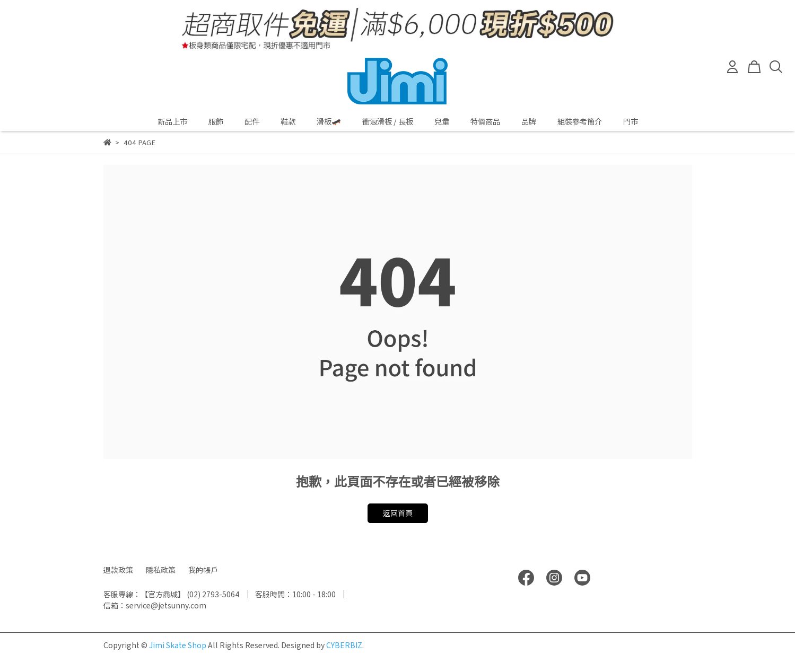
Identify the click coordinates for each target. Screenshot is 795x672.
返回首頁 (398, 513)
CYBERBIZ (344, 645)
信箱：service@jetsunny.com (155, 605)
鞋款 (288, 121)
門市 (631, 121)
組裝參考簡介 (580, 121)
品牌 (529, 121)
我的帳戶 (203, 570)
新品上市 (172, 121)
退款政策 (118, 570)
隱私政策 (161, 570)
